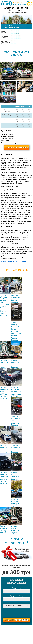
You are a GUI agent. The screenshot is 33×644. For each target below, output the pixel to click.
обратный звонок (15, 27)
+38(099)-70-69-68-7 (16, 11)
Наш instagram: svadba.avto (17, 13)
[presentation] (17, 613)
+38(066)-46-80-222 (16, 8)
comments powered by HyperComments (13, 261)
